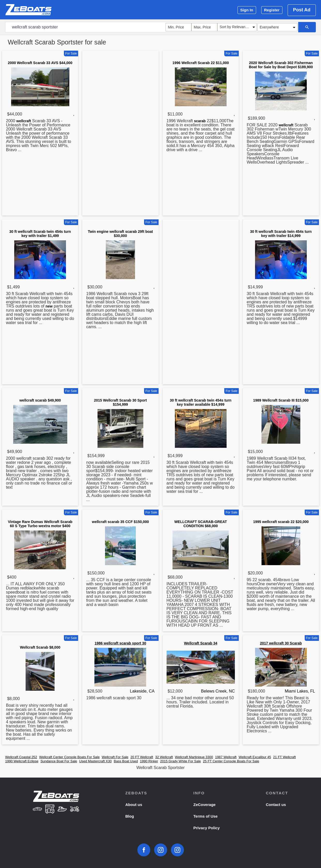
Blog (129, 816)
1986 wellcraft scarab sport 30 (120, 643)
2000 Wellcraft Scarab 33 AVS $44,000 (40, 63)
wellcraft (24, 121)
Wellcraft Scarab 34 (201, 643)
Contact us (276, 805)
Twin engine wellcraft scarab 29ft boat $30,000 (120, 234)
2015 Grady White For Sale (181, 761)
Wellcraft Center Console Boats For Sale (69, 757)
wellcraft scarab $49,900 (40, 400)
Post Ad (302, 10)
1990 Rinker (149, 761)
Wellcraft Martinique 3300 (194, 757)
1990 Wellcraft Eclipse (22, 761)
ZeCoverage (205, 805)
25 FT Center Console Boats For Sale (231, 761)
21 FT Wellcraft (285, 757)
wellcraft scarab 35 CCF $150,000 (120, 522)
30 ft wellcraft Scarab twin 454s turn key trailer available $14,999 (201, 402)
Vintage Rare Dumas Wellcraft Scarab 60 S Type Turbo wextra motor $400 (40, 524)
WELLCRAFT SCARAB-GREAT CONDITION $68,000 (201, 524)
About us (134, 805)
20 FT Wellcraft (142, 757)
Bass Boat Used (126, 761)
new (49, 306)
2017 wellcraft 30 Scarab (281, 643)
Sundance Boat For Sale (59, 761)
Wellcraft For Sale (115, 757)
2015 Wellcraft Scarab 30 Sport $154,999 (120, 402)
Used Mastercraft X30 (95, 761)
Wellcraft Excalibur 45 (255, 757)
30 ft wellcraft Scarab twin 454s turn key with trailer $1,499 (40, 234)
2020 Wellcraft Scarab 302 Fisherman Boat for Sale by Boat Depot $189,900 (281, 65)
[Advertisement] (120, 134)
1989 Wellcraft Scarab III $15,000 (281, 400)
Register (272, 10)
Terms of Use (206, 816)
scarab (200, 121)
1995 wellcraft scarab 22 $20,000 (281, 522)
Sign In (247, 10)
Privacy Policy (207, 828)
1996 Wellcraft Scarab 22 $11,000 (200, 63)
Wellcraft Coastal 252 (21, 757)
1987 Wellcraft (226, 757)
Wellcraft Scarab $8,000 (40, 647)
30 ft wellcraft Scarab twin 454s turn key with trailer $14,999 (281, 234)
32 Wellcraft (164, 757)
